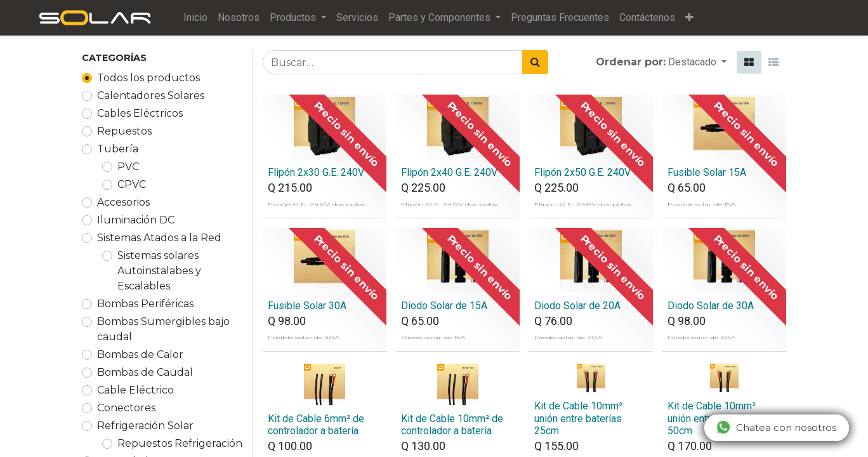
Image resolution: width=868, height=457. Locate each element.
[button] (698, 18)
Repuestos (124, 131)
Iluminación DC (136, 220)
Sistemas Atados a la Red (159, 238)
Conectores (126, 408)
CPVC (132, 184)
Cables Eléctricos (140, 113)
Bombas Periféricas (145, 304)
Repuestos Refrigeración (180, 443)
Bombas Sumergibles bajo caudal (163, 329)
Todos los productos (148, 78)
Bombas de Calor (140, 354)
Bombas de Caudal (145, 372)
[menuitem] (204, 18)
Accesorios (123, 202)
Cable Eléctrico (135, 390)
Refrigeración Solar (145, 426)
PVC (128, 167)
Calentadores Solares (151, 96)
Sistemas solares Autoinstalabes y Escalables (159, 271)
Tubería (118, 149)
